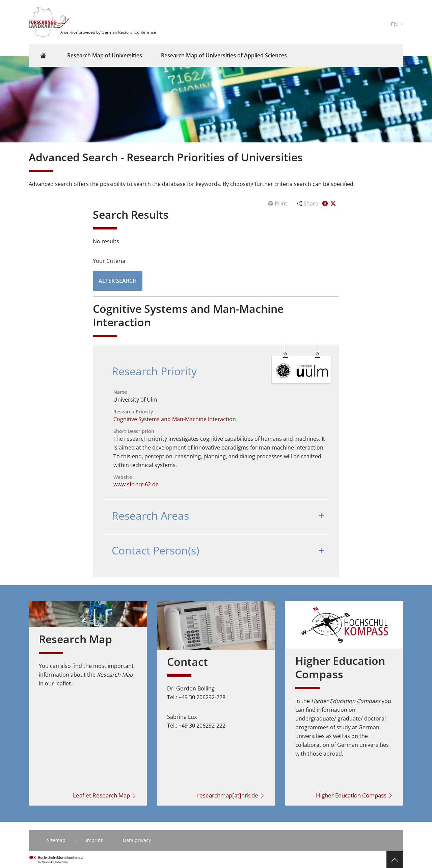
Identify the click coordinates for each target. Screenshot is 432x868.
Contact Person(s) (155, 550)
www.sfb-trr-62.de (136, 484)
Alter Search (118, 281)
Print (278, 204)
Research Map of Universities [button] (105, 55)
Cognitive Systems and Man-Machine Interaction (175, 419)
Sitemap (56, 840)
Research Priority (154, 371)
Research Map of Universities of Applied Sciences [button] (224, 55)
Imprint (94, 840)
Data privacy (137, 840)
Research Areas (150, 516)
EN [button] (395, 24)
